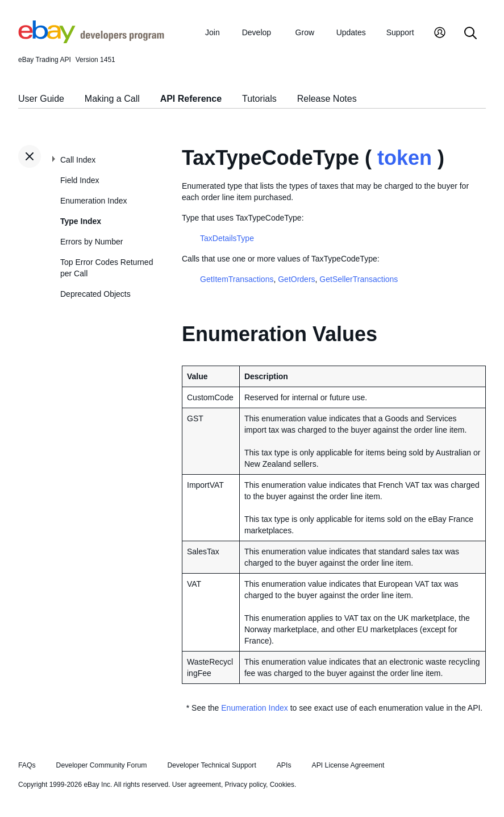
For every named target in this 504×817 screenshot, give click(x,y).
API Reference (191, 99)
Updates (351, 32)
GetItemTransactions (237, 279)
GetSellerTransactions (359, 279)
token (405, 158)
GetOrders (296, 279)
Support (400, 32)
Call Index (78, 160)
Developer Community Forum (102, 765)
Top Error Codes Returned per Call (107, 268)
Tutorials (259, 99)
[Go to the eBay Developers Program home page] (91, 40)
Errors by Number (91, 242)
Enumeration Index (94, 201)
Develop (257, 32)
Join (213, 32)
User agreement (197, 785)
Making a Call (112, 99)
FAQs (27, 765)
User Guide (41, 99)
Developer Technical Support (211, 765)
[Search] (470, 34)
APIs (284, 765)
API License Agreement (348, 765)
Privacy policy (245, 785)
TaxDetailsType (227, 238)
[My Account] (440, 34)
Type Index (81, 221)
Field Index (80, 180)
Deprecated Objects (95, 294)
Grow (305, 32)
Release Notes (327, 99)
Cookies (282, 785)
